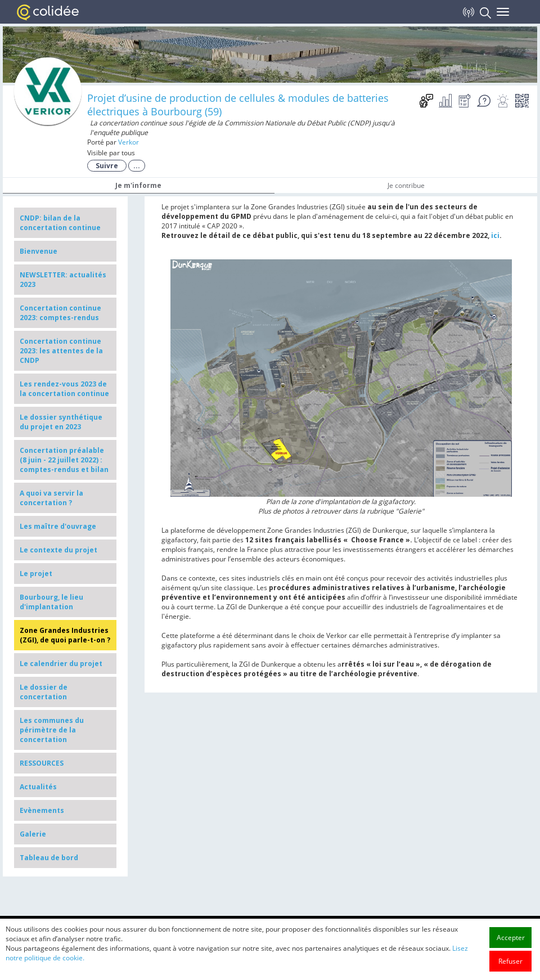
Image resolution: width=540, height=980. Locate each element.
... (137, 166)
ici (495, 235)
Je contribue (406, 185)
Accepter (511, 970)
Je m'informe (138, 185)
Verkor (129, 142)
